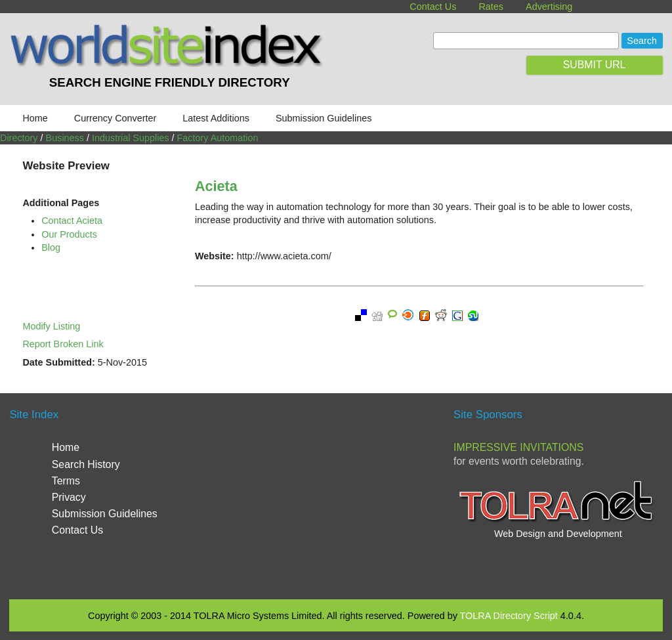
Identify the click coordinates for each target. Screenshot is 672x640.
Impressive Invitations (518, 447)
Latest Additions (216, 118)
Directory (19, 138)
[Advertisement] (342, 495)
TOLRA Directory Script (509, 616)
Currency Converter (115, 118)
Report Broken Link (63, 344)
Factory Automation (218, 138)
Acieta (216, 186)
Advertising (549, 7)
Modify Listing (51, 326)
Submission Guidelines (324, 118)
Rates (491, 7)
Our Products (69, 234)
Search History (86, 464)
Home (35, 118)
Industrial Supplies (131, 138)
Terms (66, 481)
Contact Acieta (72, 221)
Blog (51, 247)
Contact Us (433, 7)
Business (65, 138)
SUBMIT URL (595, 65)
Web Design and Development (558, 534)
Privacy (69, 497)
